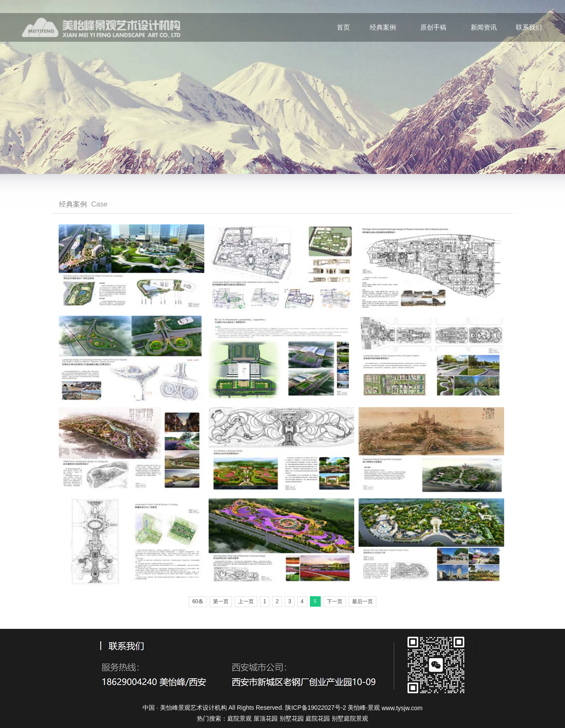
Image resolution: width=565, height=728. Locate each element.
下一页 (335, 601)
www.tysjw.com (402, 708)
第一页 (221, 601)
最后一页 (362, 601)
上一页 (246, 601)
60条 (198, 601)
